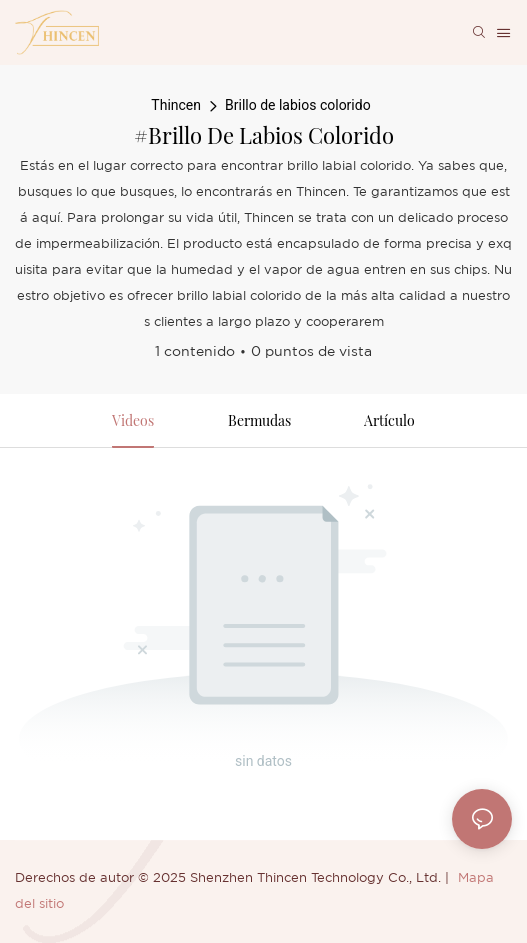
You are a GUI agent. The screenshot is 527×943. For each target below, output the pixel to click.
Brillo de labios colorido (298, 105)
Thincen (176, 105)
